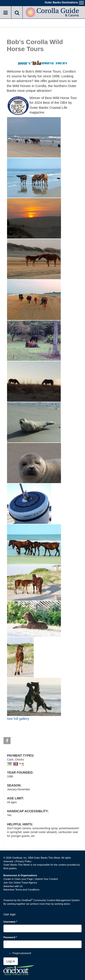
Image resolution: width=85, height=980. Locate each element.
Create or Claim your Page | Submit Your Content (31, 879)
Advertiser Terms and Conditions (21, 890)
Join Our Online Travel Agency (20, 883)
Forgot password (22, 953)
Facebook (7, 741)
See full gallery (18, 719)
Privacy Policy (24, 861)
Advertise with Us (13, 886)
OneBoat (27, 900)
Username (10, 922)
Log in (11, 961)
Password (10, 937)
